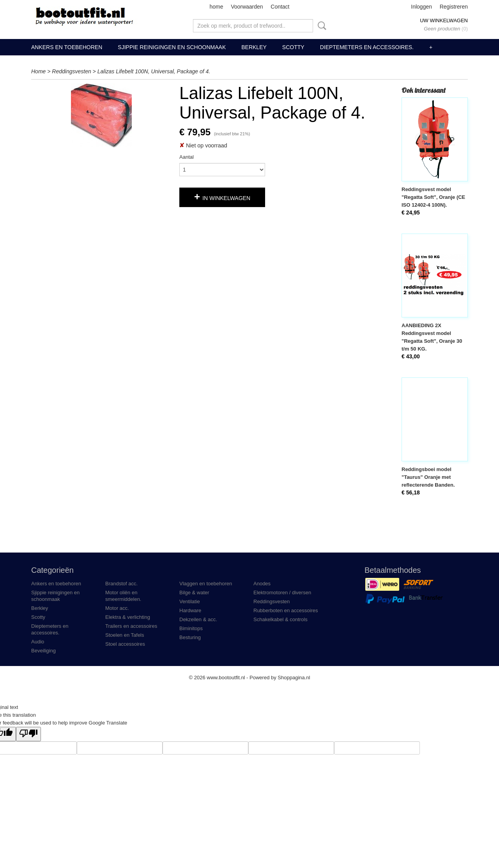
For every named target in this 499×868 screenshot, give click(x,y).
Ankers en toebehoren (67, 47)
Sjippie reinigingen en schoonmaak (172, 47)
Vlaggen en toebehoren (206, 584)
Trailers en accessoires (131, 626)
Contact (280, 7)
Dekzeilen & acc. (198, 619)
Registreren (454, 7)
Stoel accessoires (125, 644)
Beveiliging (43, 651)
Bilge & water (194, 593)
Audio (38, 642)
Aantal (187, 157)
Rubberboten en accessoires (286, 610)
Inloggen (421, 7)
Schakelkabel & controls (280, 619)
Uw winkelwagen (444, 20)
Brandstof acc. (121, 584)
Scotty (293, 47)
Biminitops (191, 628)
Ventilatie (190, 601)
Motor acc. (117, 608)
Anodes (262, 584)
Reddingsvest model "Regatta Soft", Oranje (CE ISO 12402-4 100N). (433, 197)
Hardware (190, 610)
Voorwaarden (247, 7)
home (216, 7)
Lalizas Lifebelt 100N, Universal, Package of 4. (154, 71)
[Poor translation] (28, 734)
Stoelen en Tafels (125, 635)
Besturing (190, 637)
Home (38, 71)
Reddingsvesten (71, 71)
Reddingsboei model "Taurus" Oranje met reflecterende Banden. (428, 477)
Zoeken (320, 26)
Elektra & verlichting (128, 617)
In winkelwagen (226, 198)
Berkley (254, 47)
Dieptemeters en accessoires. (367, 47)
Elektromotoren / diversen (282, 593)
